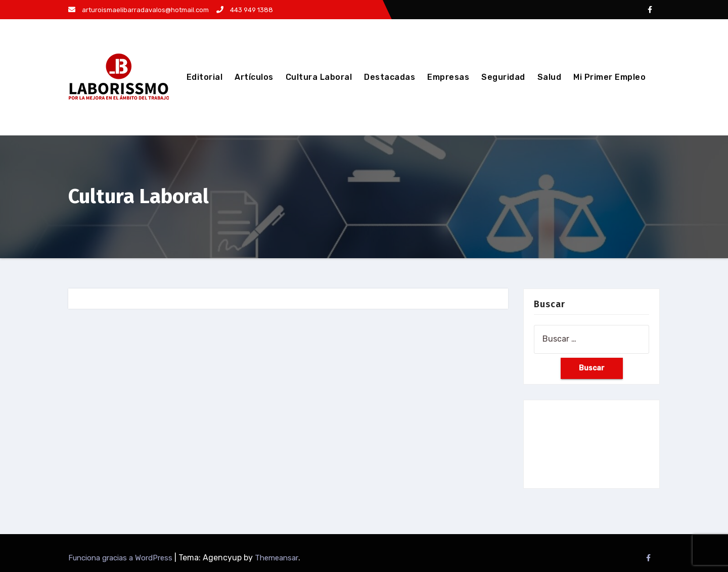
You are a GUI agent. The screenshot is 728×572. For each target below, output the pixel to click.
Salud (550, 77)
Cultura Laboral (319, 77)
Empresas (448, 77)
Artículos (254, 77)
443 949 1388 (245, 10)
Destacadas (390, 77)
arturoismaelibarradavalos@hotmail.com (139, 10)
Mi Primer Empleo (609, 77)
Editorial (205, 77)
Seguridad (503, 77)
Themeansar (277, 558)
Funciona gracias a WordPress (121, 558)
